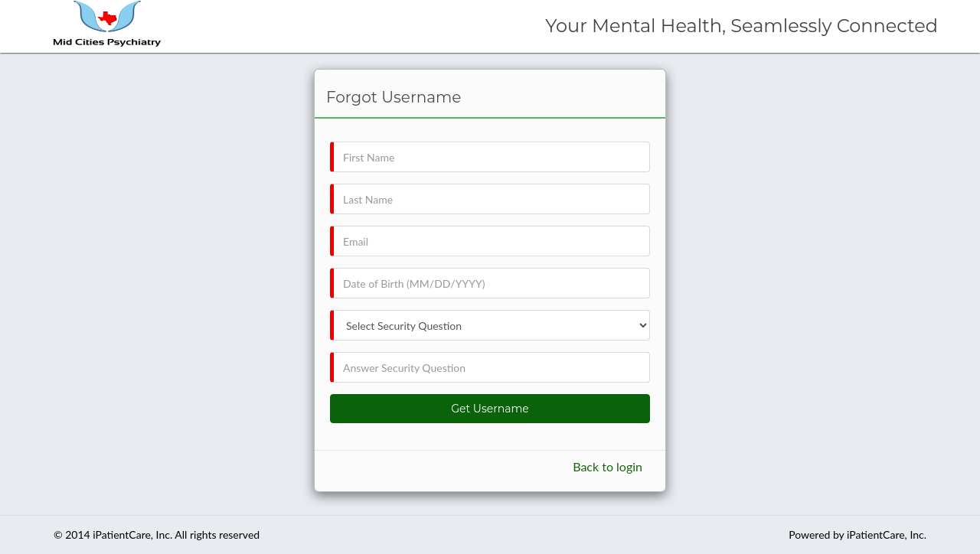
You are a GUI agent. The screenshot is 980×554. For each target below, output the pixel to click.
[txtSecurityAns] (490, 367)
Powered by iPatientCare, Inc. (857, 534)
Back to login (608, 466)
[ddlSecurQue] (490, 325)
